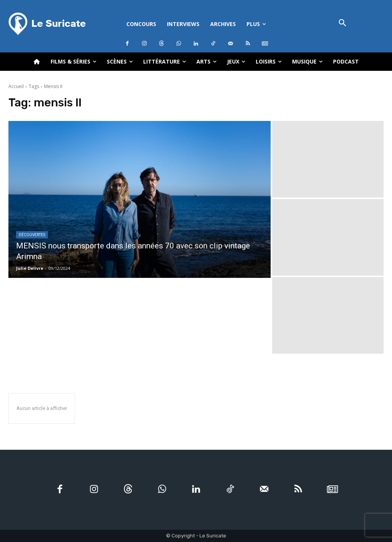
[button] (342, 24)
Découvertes (32, 235)
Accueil (16, 86)
